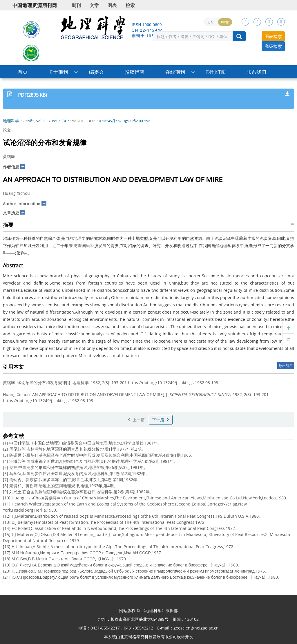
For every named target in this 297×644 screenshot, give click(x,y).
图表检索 (273, 36)
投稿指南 (135, 72)
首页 (23, 72)
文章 (94, 5)
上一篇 (136, 420)
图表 (112, 5)
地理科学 (11, 121)
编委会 (96, 72)
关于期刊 (58, 72)
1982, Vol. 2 (36, 121)
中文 (225, 22)
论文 (7, 130)
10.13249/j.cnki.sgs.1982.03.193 (124, 121)
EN (211, 22)
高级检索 (273, 46)
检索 (130, 5)
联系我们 (256, 72)
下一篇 (161, 420)
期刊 (76, 5)
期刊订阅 (216, 72)
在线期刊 (175, 72)
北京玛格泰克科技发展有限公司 (148, 637)
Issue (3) (59, 121)
